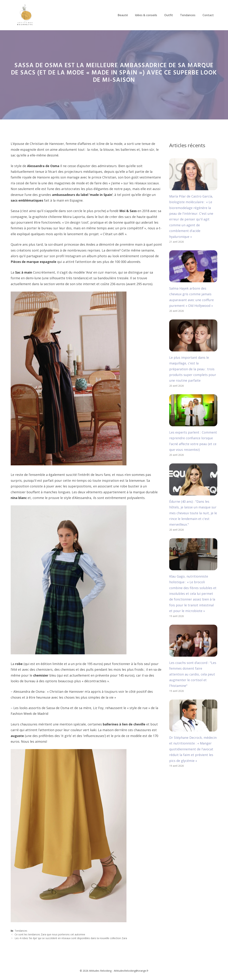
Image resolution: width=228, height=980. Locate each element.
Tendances (188, 15)
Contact (208, 15)
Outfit (169, 15)
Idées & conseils (146, 15)
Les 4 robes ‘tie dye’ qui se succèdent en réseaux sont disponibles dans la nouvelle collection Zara (71, 938)
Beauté (123, 15)
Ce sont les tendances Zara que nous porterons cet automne (50, 934)
